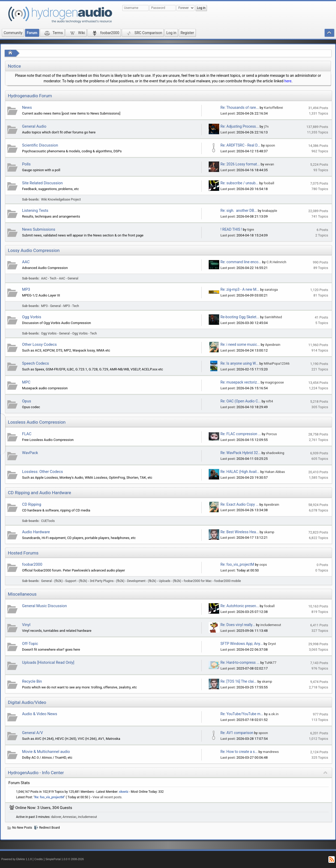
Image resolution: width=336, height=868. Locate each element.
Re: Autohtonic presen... (240, 606)
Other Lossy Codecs (39, 344)
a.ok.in (274, 714)
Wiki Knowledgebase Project (61, 200)
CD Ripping (32, 504)
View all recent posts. (108, 797)
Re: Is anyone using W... (240, 363)
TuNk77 (271, 663)
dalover (56, 817)
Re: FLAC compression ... (241, 434)
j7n (266, 126)
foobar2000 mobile (227, 581)
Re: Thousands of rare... (240, 107)
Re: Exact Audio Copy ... (240, 504)
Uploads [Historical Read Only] (48, 662)
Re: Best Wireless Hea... (240, 532)
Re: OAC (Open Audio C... (241, 401)
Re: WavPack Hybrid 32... (241, 453)
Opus (27, 401)
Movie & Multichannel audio (46, 752)
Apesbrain (273, 345)
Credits (39, 859)
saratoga (271, 290)
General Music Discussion (44, 606)
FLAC (27, 434)
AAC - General (69, 278)
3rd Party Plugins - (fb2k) (107, 581)
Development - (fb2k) (142, 581)
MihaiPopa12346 (277, 363)
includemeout (271, 625)
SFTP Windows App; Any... (242, 644)
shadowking (275, 453)
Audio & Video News (40, 714)
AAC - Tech (49, 278)
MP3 (26, 289)
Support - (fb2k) (76, 581)
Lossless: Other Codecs (43, 472)
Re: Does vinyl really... (238, 625)
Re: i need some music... (240, 344)
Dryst (272, 644)
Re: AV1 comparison (237, 733)
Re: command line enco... (241, 262)
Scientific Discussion (40, 145)
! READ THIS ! (231, 229)
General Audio (34, 126)
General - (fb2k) (52, 581)
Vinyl (26, 625)
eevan (270, 164)
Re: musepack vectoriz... (240, 382)
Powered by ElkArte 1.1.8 (17, 859)
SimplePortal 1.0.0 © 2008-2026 (65, 859)
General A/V (33, 733)
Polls (26, 164)
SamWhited (273, 317)
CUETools (48, 521)
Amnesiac (69, 817)
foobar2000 (32, 564)
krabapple (270, 211)
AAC (26, 262)
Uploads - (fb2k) (170, 581)
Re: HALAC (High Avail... (240, 472)
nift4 (269, 401)
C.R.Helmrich (276, 262)
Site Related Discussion (42, 183)
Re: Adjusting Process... (240, 126)
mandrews (271, 752)
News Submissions (39, 229)
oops (263, 565)
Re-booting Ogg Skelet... (240, 317)
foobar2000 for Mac (198, 581)
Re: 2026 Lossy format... (240, 164)
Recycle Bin (32, 681)
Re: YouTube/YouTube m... (242, 714)
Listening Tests (35, 211)
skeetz (124, 792)
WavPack (30, 453)
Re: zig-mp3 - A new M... (240, 289)
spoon (270, 145)
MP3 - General (51, 306)
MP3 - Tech (71, 306)
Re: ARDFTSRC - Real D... (240, 145)
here (288, 81)
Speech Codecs (35, 363)
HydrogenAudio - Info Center (36, 773)
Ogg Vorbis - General (56, 333)
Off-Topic (30, 644)
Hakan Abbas (275, 472)
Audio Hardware (36, 532)
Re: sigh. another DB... (239, 211)
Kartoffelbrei (274, 108)
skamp (269, 532)
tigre (251, 230)
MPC (26, 382)
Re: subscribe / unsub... (240, 183)
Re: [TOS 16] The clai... (239, 681)
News (27, 107)
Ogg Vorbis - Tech (85, 333)
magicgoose (274, 382)
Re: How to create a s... (239, 752)
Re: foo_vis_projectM (237, 564)
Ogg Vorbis (32, 317)
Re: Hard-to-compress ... (240, 662)
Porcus (272, 434)
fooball (269, 183)
